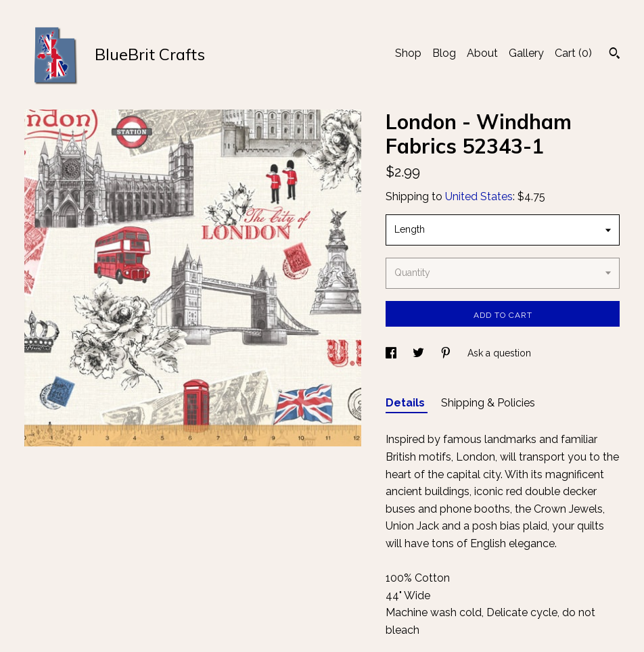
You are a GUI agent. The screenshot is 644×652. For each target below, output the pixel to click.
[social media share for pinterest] (447, 353)
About (482, 53)
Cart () (573, 53)
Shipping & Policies (488, 403)
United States (479, 196)
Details (407, 403)
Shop (408, 53)
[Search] (615, 55)
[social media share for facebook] (392, 353)
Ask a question (499, 353)
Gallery (526, 53)
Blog (444, 53)
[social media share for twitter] (420, 353)
